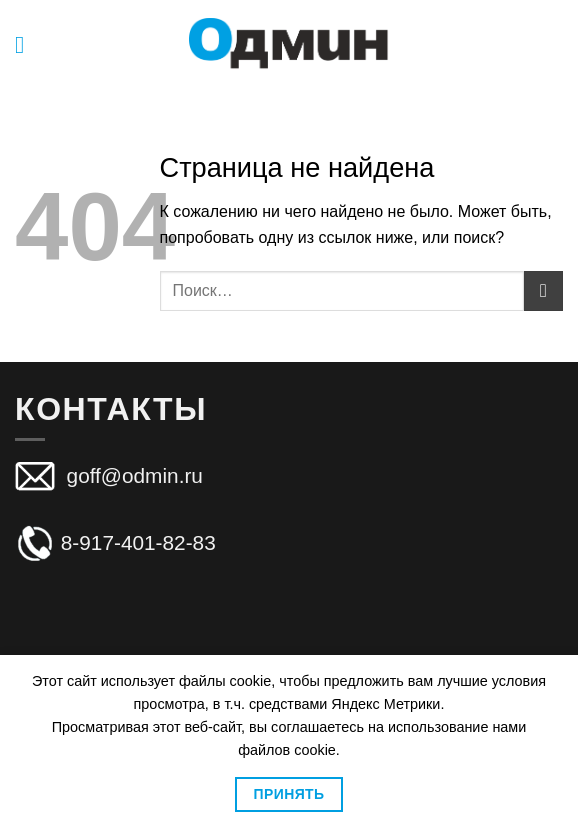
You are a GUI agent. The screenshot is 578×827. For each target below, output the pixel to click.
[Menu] (27, 44)
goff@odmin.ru (132, 474)
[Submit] (543, 290)
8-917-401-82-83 (115, 542)
